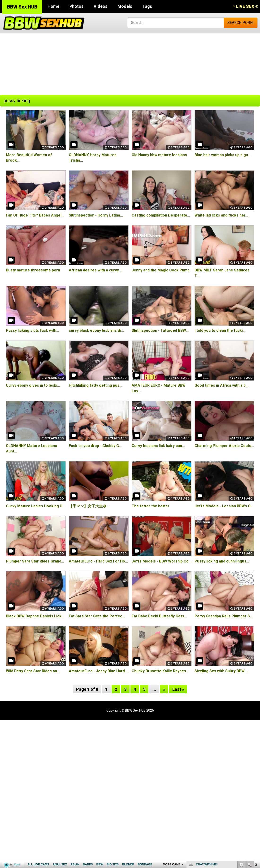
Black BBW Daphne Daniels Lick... (35, 616)
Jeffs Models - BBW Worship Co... (162, 561)
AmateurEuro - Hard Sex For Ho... (98, 561)
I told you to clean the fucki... (220, 330)
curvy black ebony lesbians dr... (96, 330)
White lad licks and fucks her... (221, 215)
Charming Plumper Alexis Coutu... (224, 446)
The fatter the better (151, 506)
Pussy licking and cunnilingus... (222, 561)
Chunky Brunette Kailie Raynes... (160, 671)
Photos (76, 6)
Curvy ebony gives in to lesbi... (33, 385)
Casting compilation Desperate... (161, 215)
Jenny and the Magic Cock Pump (161, 270)
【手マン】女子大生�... (89, 506)
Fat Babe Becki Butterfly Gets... (159, 616)
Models (125, 6)
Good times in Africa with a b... (221, 385)
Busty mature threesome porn (33, 270)
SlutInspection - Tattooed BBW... (160, 330)
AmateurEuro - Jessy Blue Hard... (98, 671)
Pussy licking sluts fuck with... (32, 330)
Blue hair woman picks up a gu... (223, 155)
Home (53, 6)
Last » (178, 689)
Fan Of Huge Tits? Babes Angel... (35, 215)
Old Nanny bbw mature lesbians (159, 155)
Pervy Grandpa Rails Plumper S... (224, 616)
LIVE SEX (245, 6)
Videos (100, 6)
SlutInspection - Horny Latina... (96, 215)
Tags (147, 6)
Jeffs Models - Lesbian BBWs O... (224, 506)
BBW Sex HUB (22, 7)
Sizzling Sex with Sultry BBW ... (221, 671)
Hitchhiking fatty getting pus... (95, 385)
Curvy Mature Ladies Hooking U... (36, 506)
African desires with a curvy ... (96, 270)
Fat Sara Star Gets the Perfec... (97, 616)
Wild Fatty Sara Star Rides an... (33, 671)
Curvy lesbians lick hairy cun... (158, 446)
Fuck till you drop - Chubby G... (95, 446)
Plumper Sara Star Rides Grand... (35, 561)
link (256, 794)
